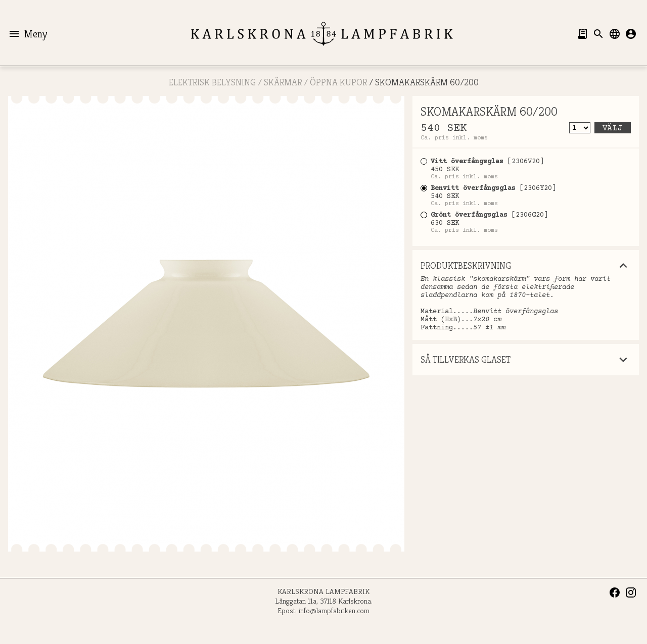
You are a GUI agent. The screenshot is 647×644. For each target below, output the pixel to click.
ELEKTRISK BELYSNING (212, 82)
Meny (28, 34)
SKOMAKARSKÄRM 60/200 (427, 82)
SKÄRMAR (283, 82)
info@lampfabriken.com (334, 610)
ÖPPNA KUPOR (338, 82)
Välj (613, 128)
